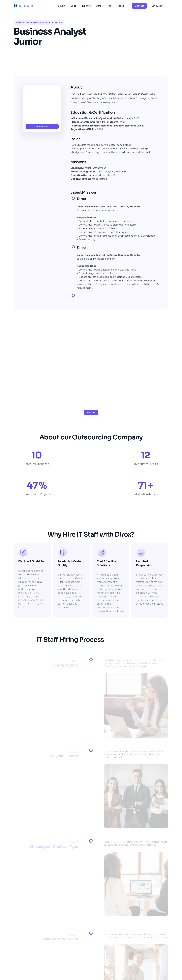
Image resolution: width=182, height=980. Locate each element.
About (120, 6)
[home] (23, 6)
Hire (109, 6)
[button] (158, 6)
